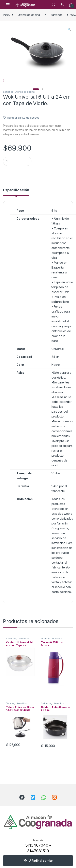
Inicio (6, 15)
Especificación (16, 202)
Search (54, 5)
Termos (45, 651)
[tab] (16, 204)
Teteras (10, 715)
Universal (58, 361)
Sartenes (57, 15)
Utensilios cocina (29, 15)
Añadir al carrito (41, 861)
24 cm (55, 369)
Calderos (11, 651)
